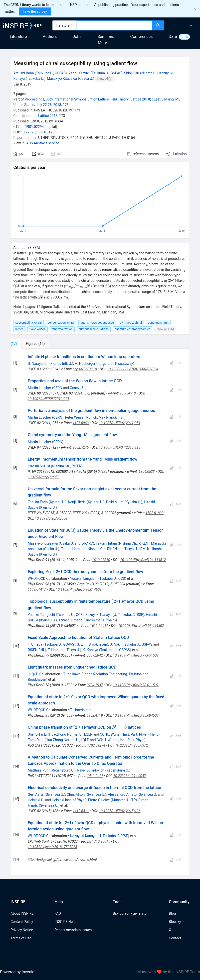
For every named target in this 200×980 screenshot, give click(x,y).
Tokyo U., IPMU (136, 549)
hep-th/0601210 (85, 369)
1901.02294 (35, 127)
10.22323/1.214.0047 (130, 776)
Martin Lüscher (39, 388)
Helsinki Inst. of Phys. (68, 800)
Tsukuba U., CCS (112, 579)
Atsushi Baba (23, 73)
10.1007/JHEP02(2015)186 (120, 811)
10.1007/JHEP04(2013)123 (120, 447)
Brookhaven (98, 644)
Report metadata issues (73, 930)
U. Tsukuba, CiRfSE (128, 615)
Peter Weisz (74, 417)
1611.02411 (99, 626)
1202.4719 (95, 715)
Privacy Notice (22, 930)
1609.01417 (37, 589)
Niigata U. (149, 73)
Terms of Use (21, 938)
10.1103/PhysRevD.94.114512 (143, 560)
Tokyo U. (73, 650)
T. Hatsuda (56, 650)
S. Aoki (115, 644)
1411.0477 (95, 776)
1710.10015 (101, 841)
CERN (58, 388)
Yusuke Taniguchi (84, 579)
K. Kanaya (90, 650)
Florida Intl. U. (61, 364)
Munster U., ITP (124, 800)
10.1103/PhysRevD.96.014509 (79, 589)
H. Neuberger (85, 364)
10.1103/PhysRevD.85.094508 (136, 715)
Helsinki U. (36, 800)
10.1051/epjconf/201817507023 (52, 847)
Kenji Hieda (77, 502)
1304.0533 (147, 472)
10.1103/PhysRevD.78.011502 (136, 685)
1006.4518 (128, 393)
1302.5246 (81, 447)
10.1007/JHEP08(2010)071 (49, 399)
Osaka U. (86, 79)
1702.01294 (96, 745)
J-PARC (87, 543)
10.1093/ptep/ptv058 (51, 518)
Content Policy (22, 922)
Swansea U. (55, 794)
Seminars (106, 37)
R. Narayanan (38, 364)
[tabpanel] (100, 612)
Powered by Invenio (17, 972)
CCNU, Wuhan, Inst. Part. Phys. (124, 734)
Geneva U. (78, 388)
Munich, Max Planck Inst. (105, 417)
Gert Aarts (36, 794)
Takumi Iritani (106, 543)
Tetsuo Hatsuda (73, 549)
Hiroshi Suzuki (39, 466)
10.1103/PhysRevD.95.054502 (141, 626)
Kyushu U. (58, 502)
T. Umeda (35, 644)
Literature (18, 37)
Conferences (142, 37)
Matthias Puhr (39, 770)
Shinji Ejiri (132, 73)
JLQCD (33, 674)
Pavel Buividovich (91, 770)
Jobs (77, 37)
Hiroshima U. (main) (100, 620)
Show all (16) (165, 329)
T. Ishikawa (72, 674)
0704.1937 (95, 685)
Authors (50, 37)
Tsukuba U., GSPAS (51, 73)
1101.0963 (81, 423)
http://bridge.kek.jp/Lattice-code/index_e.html (62, 860)
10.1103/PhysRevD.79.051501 (136, 655)
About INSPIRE (22, 913)
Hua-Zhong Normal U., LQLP (71, 734)
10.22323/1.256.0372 (131, 745)
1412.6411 (81, 811)
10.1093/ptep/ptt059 (44, 477)
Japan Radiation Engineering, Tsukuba (112, 674)
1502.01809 (155, 513)
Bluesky (175, 922)
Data (173, 37)
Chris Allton (76, 794)
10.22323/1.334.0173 (38, 132)
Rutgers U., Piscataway (115, 364)
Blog (172, 913)
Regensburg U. (63, 770)
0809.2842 (95, 655)
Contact (175, 938)
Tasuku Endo (38, 502)
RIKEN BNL (36, 650)
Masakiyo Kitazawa (62, 79)
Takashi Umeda (70, 620)
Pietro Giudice (99, 800)
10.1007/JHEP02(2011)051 (120, 423)
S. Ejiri (82, 644)
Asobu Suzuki (79, 73)
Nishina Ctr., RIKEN (67, 466)
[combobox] (114, 25)
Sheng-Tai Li (37, 734)
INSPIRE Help (65, 922)
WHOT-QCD (36, 579)
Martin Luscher (39, 417)
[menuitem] (190, 25)
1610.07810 (101, 560)
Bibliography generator (130, 913)
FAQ (58, 913)
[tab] (28, 344)
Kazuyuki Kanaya (99, 615)
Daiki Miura (115, 502)
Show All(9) (105, 79)
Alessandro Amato (122, 794)
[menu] (183, 25)
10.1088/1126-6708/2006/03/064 (133, 369)
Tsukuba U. (36, 79)
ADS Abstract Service (43, 143)
